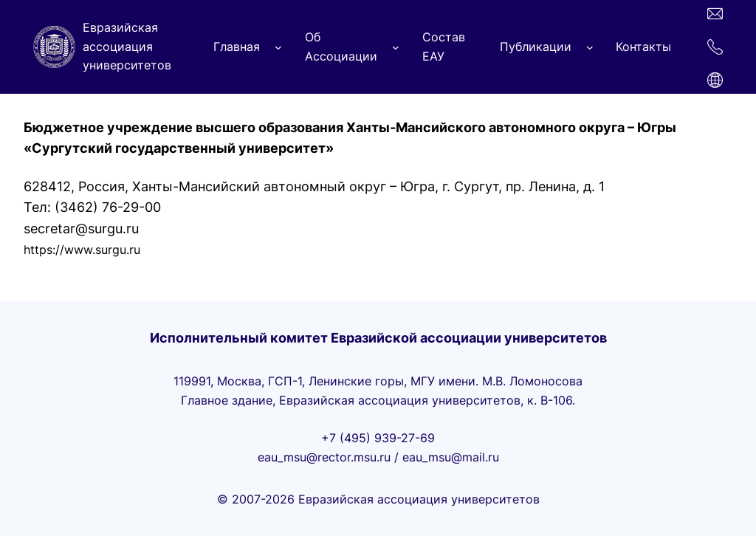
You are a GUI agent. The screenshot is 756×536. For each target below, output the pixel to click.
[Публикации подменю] (590, 47)
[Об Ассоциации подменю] (396, 47)
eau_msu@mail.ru (451, 457)
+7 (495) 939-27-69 (378, 438)
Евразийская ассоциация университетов (127, 47)
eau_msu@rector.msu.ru (324, 457)
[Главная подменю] (278, 47)
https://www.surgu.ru (82, 250)
